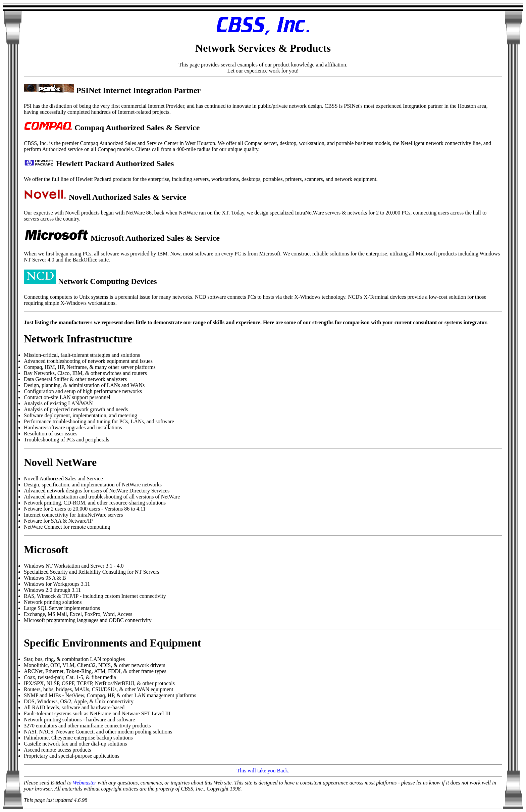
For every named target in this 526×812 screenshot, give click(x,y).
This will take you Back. (263, 771)
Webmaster (85, 783)
